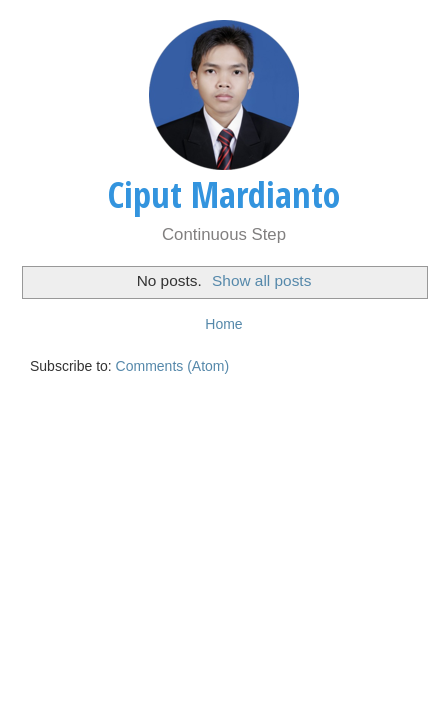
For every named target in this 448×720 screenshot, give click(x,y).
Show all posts (261, 280)
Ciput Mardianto (224, 194)
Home (223, 324)
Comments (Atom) (173, 366)
